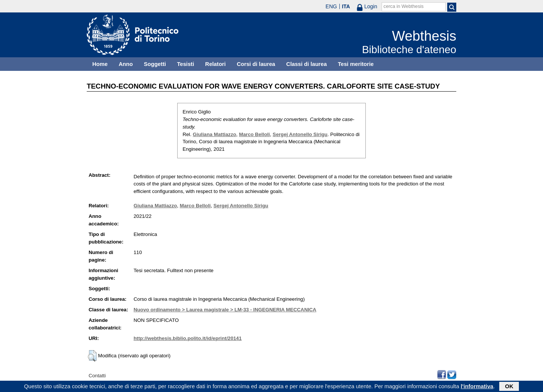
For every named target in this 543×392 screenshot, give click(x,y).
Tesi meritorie (356, 64)
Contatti (97, 376)
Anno (126, 64)
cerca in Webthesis (403, 6)
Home (100, 64)
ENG (331, 6)
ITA (346, 6)
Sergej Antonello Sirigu (300, 134)
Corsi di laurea (256, 64)
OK (509, 387)
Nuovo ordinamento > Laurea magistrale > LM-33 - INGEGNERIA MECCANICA (225, 310)
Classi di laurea (307, 64)
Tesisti (185, 64)
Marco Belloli (255, 134)
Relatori (216, 64)
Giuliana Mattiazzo (214, 134)
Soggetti (155, 64)
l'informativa (477, 387)
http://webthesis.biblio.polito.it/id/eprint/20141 (187, 338)
